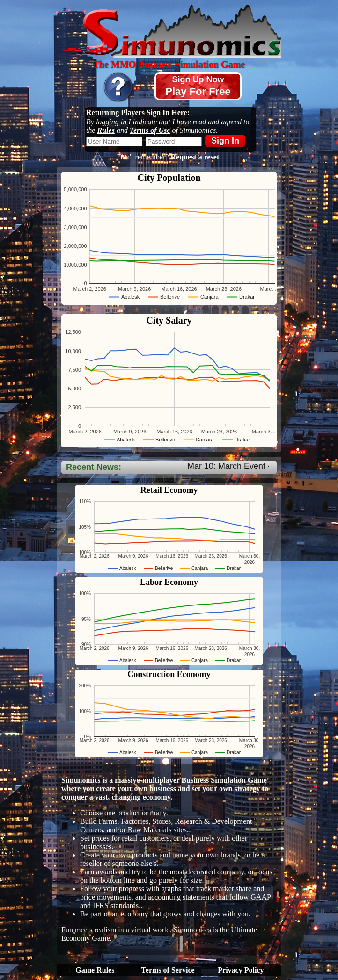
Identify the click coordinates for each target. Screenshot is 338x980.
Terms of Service (168, 970)
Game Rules (95, 970)
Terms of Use (150, 130)
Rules (106, 130)
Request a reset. (196, 157)
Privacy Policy (241, 970)
